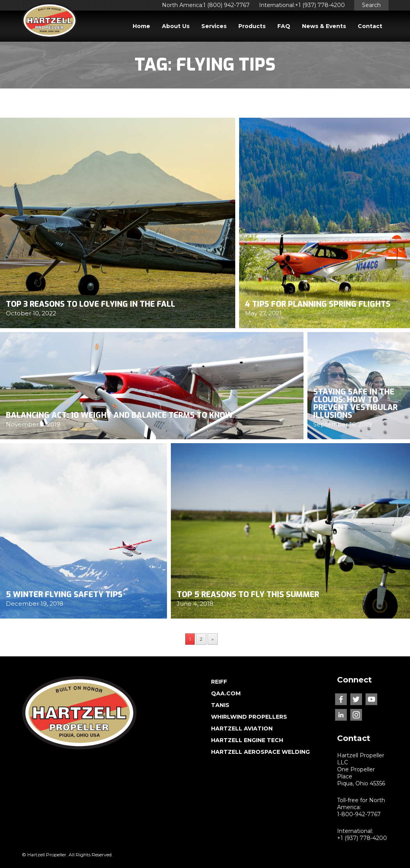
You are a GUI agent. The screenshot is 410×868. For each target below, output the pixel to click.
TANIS (220, 705)
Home (141, 26)
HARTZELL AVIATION (242, 728)
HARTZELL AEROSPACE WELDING (260, 752)
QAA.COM (226, 693)
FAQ (284, 26)
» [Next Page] (213, 639)
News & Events (324, 26)
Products (252, 26)
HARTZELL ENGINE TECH (247, 740)
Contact (370, 26)
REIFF (219, 682)
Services (214, 26)
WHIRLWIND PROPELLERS (249, 717)
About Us (176, 26)
